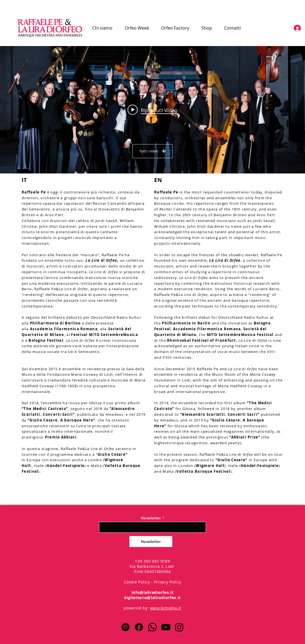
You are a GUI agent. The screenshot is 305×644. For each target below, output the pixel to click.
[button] (137, 28)
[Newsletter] (151, 542)
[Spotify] (125, 627)
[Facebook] (139, 627)
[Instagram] (179, 627)
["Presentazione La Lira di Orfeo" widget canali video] (152, 110)
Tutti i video (152, 151)
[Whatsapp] (152, 627)
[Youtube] (166, 627)
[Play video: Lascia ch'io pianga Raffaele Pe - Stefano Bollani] (152, 110)
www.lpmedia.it (166, 608)
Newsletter (151, 518)
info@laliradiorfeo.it (153, 592)
